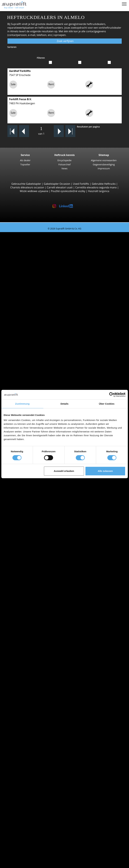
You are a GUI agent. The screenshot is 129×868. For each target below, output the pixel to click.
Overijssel (25, 521)
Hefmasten (19, 724)
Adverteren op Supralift (26, 833)
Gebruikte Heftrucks (104, 184)
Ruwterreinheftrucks (31, 292)
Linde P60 (31, 481)
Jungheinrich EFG (35, 245)
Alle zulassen (105, 471)
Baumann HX (33, 343)
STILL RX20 (32, 252)
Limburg (24, 510)
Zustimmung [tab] (22, 404)
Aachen (23, 535)
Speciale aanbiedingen (26, 623)
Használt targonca (99, 191)
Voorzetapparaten (23, 706)
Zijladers (24, 332)
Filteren (41, 58)
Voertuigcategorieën (25, 619)
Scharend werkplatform (33, 782)
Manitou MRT (33, 314)
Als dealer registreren (25, 857)
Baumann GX (33, 339)
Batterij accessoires (30, 753)
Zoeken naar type (23, 238)
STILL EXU (31, 361)
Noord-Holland (28, 517)
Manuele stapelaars (31, 608)
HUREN (11, 844)
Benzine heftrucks (30, 601)
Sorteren (12, 47)
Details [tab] (65, 404)
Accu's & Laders (22, 742)
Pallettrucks (26, 357)
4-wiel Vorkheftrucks (31, 267)
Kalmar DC (32, 281)
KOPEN (11, 840)
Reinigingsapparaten (25, 757)
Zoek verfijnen (64, 41)
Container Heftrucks (31, 325)
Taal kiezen (13, 865)
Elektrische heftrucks (31, 593)
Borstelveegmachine (31, 761)
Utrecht (23, 524)
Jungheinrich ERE (35, 365)
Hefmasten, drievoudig (33, 735)
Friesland (24, 499)
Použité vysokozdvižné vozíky (68, 191)
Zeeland (24, 662)
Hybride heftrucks (30, 604)
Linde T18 (31, 375)
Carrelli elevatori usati (60, 187)
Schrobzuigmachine (31, 768)
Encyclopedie (64, 160)
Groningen (25, 506)
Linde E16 (31, 248)
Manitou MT (33, 310)
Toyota (23, 579)
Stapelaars (25, 383)
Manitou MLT (33, 317)
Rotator (23, 713)
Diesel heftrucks (28, 590)
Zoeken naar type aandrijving (30, 586)
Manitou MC (33, 299)
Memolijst (12, 861)
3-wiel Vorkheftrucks (31, 241)
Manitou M (32, 296)
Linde (22, 572)
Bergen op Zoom (29, 550)
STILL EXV (31, 386)
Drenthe (24, 492)
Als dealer (25, 160)
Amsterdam (26, 539)
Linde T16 (31, 368)
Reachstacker (27, 328)
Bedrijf (17, 822)
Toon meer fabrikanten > (34, 582)
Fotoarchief (64, 164)
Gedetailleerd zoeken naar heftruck (34, 615)
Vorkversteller (27, 717)
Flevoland (25, 495)
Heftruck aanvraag (24, 612)
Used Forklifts (81, 184)
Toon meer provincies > (33, 528)
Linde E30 (31, 277)
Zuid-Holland (27, 666)
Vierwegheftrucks (29, 350)
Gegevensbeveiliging (104, 164)
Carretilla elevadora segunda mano (96, 187)
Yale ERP (30, 259)
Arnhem (24, 546)
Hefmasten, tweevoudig (33, 731)
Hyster (23, 564)
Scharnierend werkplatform (35, 779)
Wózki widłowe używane (34, 191)
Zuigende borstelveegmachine (37, 764)
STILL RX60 (32, 274)
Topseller (25, 164)
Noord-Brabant (28, 513)
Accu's (23, 746)
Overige (24, 720)
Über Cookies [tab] (107, 404)
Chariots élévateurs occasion (27, 187)
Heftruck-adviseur (17, 848)
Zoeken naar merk (23, 557)
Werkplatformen (22, 775)
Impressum (104, 168)
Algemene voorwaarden (104, 160)
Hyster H (31, 285)
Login (16, 852)
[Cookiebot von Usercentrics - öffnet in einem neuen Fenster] (111, 395)
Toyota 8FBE (33, 256)
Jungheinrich (26, 568)
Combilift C (32, 336)
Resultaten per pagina (88, 127)
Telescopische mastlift (32, 786)
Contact (17, 826)
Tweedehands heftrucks (20, 234)
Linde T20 (31, 372)
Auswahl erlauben (64, 471)
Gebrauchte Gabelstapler (26, 184)
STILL (22, 575)
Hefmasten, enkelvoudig (33, 728)
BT (21, 561)
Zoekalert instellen (24, 797)
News (64, 168)
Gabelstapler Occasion (57, 184)
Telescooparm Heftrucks (33, 307)
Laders (23, 750)
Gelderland (26, 503)
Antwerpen (26, 543)
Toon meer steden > (31, 554)
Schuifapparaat (28, 710)
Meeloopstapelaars (30, 354)
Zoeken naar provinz (25, 488)
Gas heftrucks (27, 597)
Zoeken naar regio (23, 532)
